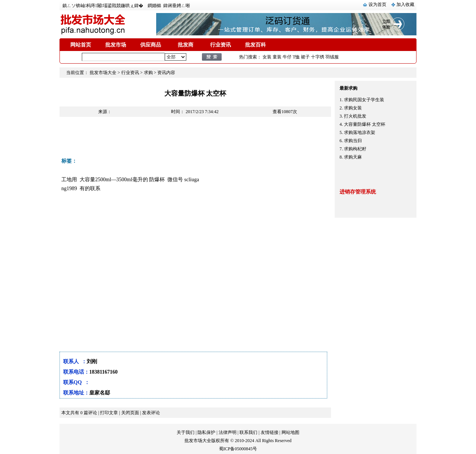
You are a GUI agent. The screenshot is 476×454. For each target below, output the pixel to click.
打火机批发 (355, 116)
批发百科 (255, 45)
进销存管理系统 (358, 192)
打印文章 (109, 413)
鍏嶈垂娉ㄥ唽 (177, 6)
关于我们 (186, 432)
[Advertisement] (195, 139)
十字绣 (318, 57)
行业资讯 (221, 45)
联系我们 (248, 432)
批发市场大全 (103, 73)
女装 (267, 57)
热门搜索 (248, 57)
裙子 (305, 57)
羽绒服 (332, 57)
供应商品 (151, 45)
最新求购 (348, 88)
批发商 (186, 45)
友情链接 (270, 432)
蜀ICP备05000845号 (238, 449)
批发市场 (116, 45)
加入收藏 (405, 4)
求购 (148, 73)
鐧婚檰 (154, 6)
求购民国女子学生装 (364, 100)
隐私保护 (206, 432)
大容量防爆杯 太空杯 (365, 124)
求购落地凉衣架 (360, 132)
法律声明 (228, 432)
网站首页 (81, 45)
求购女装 (353, 108)
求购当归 (353, 141)
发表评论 (151, 413)
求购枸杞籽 (355, 149)
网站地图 (290, 432)
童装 (277, 57)
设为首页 (377, 4)
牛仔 (287, 57)
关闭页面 (130, 413)
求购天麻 (353, 157)
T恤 (296, 57)
